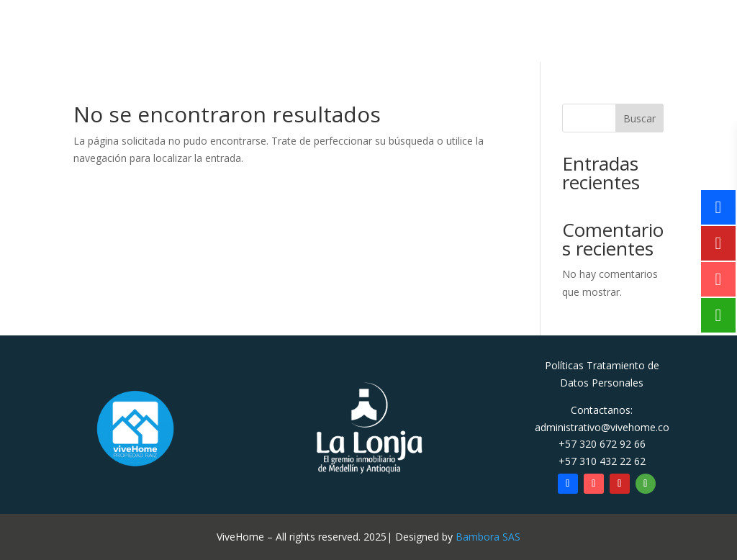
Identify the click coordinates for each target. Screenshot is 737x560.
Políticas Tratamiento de (602, 365)
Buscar (639, 118)
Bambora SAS (488, 537)
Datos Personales (602, 383)
